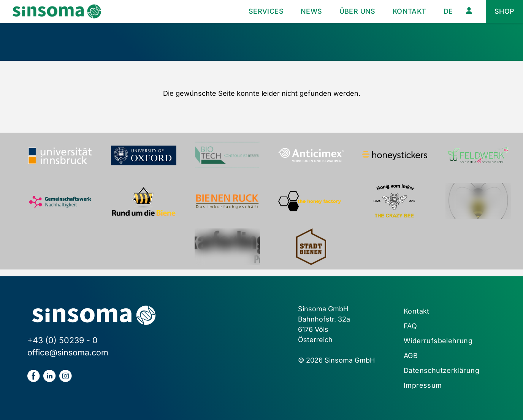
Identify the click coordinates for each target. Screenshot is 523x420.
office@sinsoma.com (68, 352)
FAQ (410, 326)
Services (266, 11)
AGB (411, 356)
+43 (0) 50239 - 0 (63, 340)
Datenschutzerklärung (441, 370)
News (311, 11)
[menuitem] (448, 12)
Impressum (423, 385)
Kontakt (410, 11)
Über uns (357, 11)
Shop (505, 11)
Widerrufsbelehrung (438, 341)
